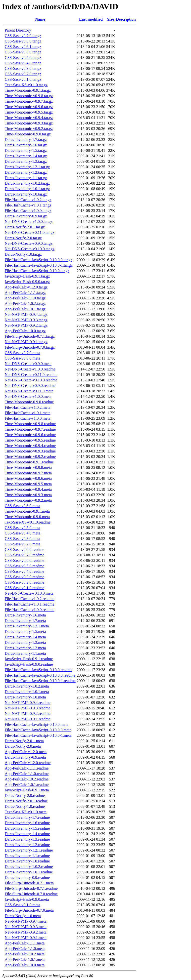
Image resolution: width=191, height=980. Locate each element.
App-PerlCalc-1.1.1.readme (27, 768)
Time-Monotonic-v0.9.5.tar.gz (29, 112)
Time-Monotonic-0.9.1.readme (29, 462)
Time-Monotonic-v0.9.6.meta (28, 478)
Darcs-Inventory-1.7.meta (25, 621)
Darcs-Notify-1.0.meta (23, 916)
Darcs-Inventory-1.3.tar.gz (26, 161)
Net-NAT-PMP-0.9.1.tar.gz (26, 342)
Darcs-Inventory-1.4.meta (25, 637)
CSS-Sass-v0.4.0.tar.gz (23, 63)
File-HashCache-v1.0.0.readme (29, 610)
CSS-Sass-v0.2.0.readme (24, 582)
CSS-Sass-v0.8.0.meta (23, 506)
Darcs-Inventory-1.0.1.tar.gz (27, 189)
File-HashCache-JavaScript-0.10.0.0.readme (40, 675)
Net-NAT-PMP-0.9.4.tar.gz (26, 314)
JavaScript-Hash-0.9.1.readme (29, 659)
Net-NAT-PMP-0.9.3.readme (28, 708)
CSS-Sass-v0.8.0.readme (24, 550)
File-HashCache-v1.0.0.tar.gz (28, 211)
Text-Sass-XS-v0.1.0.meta (26, 812)
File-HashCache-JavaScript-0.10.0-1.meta (38, 735)
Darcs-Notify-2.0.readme (25, 796)
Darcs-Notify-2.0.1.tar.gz (25, 227)
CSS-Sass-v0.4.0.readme (24, 571)
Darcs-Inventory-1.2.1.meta (27, 626)
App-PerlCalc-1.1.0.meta (25, 949)
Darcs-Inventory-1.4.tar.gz (26, 156)
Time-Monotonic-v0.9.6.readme (30, 435)
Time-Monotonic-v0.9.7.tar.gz (29, 101)
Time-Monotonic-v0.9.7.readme (30, 429)
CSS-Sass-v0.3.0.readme (24, 577)
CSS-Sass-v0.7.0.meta (23, 353)
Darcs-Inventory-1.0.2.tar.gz (27, 183)
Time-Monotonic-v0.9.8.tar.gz (29, 96)
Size (111, 19)
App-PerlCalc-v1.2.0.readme (28, 763)
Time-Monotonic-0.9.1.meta (27, 511)
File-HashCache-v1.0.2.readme (29, 599)
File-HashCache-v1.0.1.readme (29, 604)
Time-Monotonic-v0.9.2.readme (30, 457)
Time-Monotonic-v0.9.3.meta (28, 495)
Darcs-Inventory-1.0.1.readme (29, 872)
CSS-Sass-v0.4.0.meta (23, 533)
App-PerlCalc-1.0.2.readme (27, 779)
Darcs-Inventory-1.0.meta (25, 697)
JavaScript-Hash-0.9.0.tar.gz (27, 282)
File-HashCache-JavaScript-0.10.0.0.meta (38, 730)
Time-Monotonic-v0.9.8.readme (30, 424)
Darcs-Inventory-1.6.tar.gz (26, 145)
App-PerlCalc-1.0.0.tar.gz (25, 331)
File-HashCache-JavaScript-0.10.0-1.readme (40, 681)
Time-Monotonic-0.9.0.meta (27, 517)
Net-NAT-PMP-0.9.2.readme (28, 714)
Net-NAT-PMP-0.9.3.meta (26, 927)
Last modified (91, 19)
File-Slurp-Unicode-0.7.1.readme (31, 888)
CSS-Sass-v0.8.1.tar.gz (23, 47)
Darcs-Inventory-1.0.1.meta (27, 692)
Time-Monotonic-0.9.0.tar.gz (28, 134)
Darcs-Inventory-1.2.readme (27, 845)
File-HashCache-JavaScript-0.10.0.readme (38, 670)
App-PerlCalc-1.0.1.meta (25, 960)
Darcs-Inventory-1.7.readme (27, 817)
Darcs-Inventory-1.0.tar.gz (26, 194)
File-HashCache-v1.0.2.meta (28, 407)
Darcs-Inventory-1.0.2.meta (27, 686)
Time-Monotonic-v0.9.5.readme (30, 440)
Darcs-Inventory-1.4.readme (27, 834)
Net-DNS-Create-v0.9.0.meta (28, 364)
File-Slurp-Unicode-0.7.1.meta (29, 883)
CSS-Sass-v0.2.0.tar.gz (23, 74)
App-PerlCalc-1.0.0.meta (25, 965)
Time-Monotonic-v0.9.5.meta (28, 484)
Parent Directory (18, 30)
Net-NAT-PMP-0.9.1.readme (28, 719)
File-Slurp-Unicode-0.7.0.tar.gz (30, 347)
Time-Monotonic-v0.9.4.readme (30, 446)
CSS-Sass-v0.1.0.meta (23, 905)
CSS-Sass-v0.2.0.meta (23, 544)
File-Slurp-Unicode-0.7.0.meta (29, 910)
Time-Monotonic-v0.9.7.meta (28, 473)
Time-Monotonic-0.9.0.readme (29, 402)
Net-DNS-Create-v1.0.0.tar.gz (29, 222)
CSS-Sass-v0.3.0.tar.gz (23, 68)
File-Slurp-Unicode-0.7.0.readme (31, 894)
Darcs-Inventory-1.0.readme (27, 861)
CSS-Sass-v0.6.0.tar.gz (23, 41)
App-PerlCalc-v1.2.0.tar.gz (26, 287)
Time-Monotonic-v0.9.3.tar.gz (29, 123)
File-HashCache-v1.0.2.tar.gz (28, 200)
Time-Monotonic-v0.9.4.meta (28, 489)
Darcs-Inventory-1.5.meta (25, 632)
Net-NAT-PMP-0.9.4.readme (28, 703)
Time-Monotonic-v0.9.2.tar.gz (29, 129)
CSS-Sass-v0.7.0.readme (24, 555)
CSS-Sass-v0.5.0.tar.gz (23, 58)
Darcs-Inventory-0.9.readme (27, 878)
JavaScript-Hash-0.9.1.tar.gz (27, 276)
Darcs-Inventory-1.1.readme (27, 856)
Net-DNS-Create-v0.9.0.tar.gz (29, 243)
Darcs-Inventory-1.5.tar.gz (26, 150)
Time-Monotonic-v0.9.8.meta (28, 468)
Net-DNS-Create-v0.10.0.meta (29, 593)
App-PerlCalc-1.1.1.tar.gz (25, 293)
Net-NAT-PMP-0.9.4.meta (26, 921)
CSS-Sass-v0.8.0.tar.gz (23, 52)
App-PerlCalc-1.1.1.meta (25, 943)
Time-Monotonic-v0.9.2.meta (28, 500)
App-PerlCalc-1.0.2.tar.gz (25, 304)
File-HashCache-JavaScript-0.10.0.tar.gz (37, 271)
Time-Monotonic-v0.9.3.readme (30, 451)
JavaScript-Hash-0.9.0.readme (29, 664)
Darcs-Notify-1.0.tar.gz (23, 254)
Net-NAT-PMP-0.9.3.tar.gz (26, 320)
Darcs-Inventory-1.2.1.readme (29, 850)
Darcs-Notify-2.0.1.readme (26, 801)
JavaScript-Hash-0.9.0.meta (27, 899)
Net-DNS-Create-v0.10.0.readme (31, 380)
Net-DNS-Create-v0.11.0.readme (31, 375)
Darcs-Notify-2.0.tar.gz (23, 238)
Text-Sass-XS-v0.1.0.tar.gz (26, 85)
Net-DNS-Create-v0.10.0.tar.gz (30, 249)
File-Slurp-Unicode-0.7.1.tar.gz (30, 336)
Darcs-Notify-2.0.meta (23, 746)
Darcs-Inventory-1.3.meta (25, 642)
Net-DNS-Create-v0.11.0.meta (29, 391)
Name (40, 19)
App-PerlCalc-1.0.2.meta (25, 954)
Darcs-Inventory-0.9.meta (25, 757)
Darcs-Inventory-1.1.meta (25, 653)
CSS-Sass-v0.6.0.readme (24, 560)
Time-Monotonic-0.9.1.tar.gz (28, 90)
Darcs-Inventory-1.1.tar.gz (26, 178)
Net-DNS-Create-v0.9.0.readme (30, 386)
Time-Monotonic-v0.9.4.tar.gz (29, 118)
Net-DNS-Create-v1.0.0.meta (28, 396)
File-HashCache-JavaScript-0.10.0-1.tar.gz (39, 265)
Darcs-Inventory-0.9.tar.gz (26, 216)
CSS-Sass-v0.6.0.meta (23, 358)
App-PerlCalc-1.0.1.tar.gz (25, 309)
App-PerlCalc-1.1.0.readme (27, 774)
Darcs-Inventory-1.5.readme (27, 828)
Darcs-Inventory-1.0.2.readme (29, 867)
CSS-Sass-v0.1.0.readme (24, 588)
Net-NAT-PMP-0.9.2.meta (26, 932)
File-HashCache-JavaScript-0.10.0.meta (36, 724)
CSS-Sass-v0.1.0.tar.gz (23, 79)
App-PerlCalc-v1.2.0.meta (26, 752)
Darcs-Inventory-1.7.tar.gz (26, 140)
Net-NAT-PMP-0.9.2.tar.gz (26, 325)
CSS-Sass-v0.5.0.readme (24, 566)
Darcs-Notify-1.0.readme (25, 806)
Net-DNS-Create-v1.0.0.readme (30, 369)
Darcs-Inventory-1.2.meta (25, 648)
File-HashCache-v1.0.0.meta (28, 418)
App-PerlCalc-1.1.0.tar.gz (25, 298)
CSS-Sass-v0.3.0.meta (23, 539)
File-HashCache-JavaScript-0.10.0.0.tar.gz (38, 260)
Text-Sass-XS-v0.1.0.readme (28, 522)
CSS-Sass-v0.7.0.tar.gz (23, 36)
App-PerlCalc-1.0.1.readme (27, 785)
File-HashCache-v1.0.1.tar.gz (28, 205)
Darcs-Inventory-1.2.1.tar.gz (27, 167)
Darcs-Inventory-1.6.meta (25, 615)
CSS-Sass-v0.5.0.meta (23, 528)
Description (126, 19)
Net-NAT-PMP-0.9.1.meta (26, 938)
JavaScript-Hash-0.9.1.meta (27, 790)
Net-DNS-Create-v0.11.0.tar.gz (29, 232)
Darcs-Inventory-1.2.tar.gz (26, 172)
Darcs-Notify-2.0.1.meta (24, 741)
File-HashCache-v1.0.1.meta (28, 413)
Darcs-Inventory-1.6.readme (27, 823)
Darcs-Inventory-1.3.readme (27, 839)
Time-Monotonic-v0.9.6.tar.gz (29, 107)
